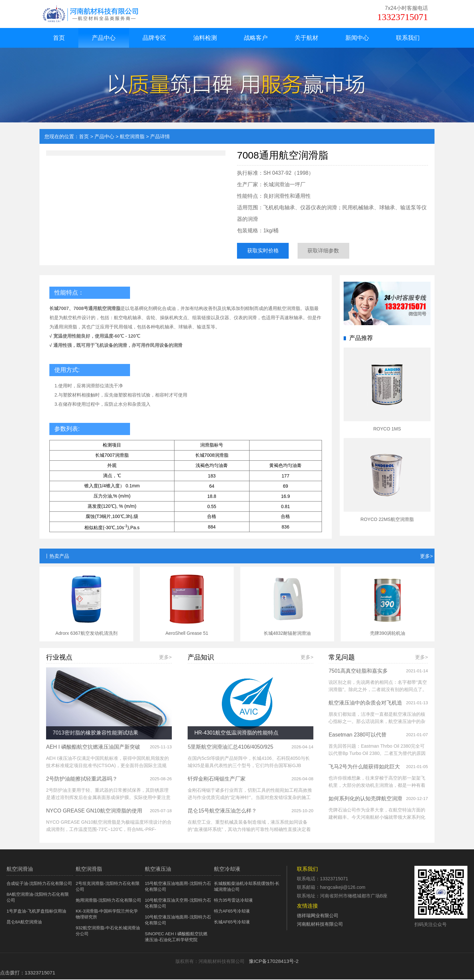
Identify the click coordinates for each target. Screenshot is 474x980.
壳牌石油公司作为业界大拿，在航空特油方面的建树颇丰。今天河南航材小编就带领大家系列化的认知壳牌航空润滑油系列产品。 (377, 819)
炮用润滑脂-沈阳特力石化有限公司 (108, 902)
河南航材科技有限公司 (320, 925)
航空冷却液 (227, 870)
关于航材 (306, 38)
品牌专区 (154, 38)
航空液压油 (158, 870)
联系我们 (408, 38)
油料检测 (205, 38)
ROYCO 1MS (387, 430)
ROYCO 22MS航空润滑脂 (387, 521)
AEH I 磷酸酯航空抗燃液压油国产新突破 (93, 748)
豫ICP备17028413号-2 (272, 963)
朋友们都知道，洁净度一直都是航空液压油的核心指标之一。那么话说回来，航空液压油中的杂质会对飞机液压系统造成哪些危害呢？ (377, 723)
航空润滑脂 (132, 136)
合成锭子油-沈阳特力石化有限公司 (39, 885)
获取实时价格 (265, 251)
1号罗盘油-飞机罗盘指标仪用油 (36, 912)
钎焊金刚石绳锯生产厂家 (217, 780)
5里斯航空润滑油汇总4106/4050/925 (230, 748)
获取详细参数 (332, 251)
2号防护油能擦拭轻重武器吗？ (82, 780)
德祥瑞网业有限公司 (318, 917)
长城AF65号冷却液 (232, 923)
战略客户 (256, 38)
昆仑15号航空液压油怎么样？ (222, 812)
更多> (426, 558)
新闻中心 (357, 38)
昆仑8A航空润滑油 (24, 923)
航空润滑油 (20, 870)
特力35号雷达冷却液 (233, 902)
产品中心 (104, 38)
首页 (59, 38)
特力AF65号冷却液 (232, 912)
